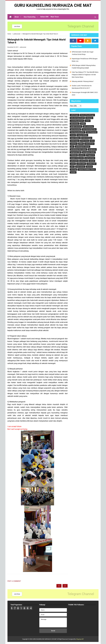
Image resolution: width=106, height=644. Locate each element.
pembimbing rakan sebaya (79, 149)
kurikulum (74, 144)
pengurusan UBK (76, 152)
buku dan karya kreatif (77, 118)
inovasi (73, 135)
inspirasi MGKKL (82, 135)
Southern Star (91, 164)
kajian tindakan (75, 138)
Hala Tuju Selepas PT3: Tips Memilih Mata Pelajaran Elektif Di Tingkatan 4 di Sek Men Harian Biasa (85, 75)
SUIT (72, 167)
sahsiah (92, 161)
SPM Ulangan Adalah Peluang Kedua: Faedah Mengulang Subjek (84, 67)
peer (72, 147)
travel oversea (80, 167)
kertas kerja (85, 141)
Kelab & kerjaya (87, 138)
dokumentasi (75, 124)
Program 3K (90, 155)
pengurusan (92, 149)
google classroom (76, 126)
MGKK (81, 144)
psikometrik (74, 161)
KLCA (92, 141)
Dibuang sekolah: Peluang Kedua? (83, 81)
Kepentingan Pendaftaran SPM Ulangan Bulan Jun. (85, 60)
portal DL (82, 155)
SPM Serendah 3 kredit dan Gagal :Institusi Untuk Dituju (83, 53)
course (88, 121)
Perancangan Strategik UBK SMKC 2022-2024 (85, 94)
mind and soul (89, 144)
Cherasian (89, 118)
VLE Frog (73, 169)
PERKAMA (74, 155)
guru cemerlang (88, 126)
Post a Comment (14, 581)
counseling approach (77, 121)
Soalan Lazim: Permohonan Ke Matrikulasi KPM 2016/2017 (82, 87)
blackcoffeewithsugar (87, 115)
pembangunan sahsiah (83, 147)
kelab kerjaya (75, 141)
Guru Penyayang (92, 132)
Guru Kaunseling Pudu (89, 129)
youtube (73, 172)
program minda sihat (77, 158)
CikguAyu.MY (80, 639)
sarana (73, 164)
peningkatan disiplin (89, 152)
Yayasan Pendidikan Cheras (87, 169)
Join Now (17, 26)
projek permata (90, 158)
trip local (89, 167)
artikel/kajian (75, 115)
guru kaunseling (75, 129)
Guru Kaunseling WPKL (78, 132)
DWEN (83, 124)
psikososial (23, 47)
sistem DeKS (81, 164)
